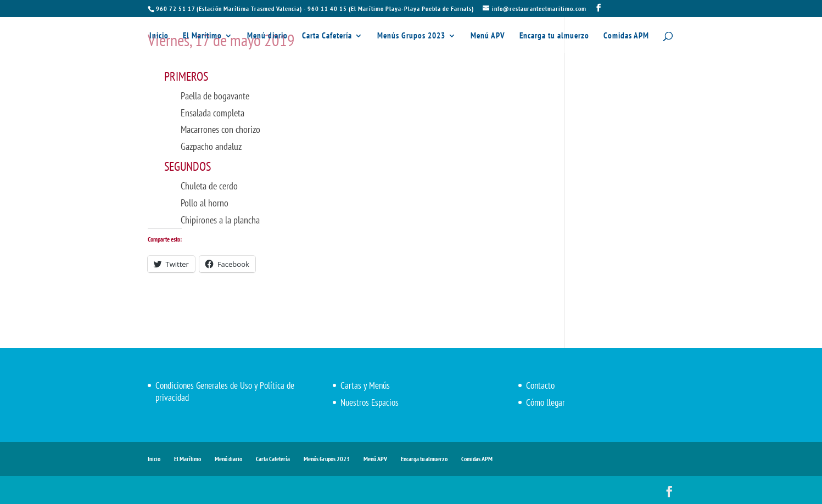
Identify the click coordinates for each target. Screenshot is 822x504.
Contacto (540, 385)
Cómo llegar (546, 402)
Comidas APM (626, 36)
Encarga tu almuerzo (554, 36)
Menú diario (267, 36)
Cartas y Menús (365, 385)
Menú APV (488, 36)
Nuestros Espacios (370, 402)
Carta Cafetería (327, 36)
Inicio (159, 36)
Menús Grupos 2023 (411, 36)
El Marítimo (202, 36)
